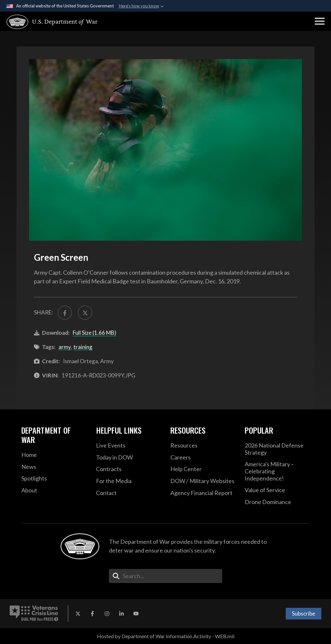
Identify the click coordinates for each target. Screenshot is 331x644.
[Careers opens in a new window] (203, 458)
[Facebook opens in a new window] (92, 614)
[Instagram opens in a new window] (107, 614)
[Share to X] (85, 313)
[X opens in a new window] (78, 614)
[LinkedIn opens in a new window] (122, 614)
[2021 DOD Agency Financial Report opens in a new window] (203, 493)
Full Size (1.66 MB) (95, 333)
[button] (320, 21)
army (65, 347)
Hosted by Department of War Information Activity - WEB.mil (166, 636)
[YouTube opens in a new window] (136, 614)
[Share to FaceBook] (65, 313)
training (83, 347)
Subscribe (304, 613)
